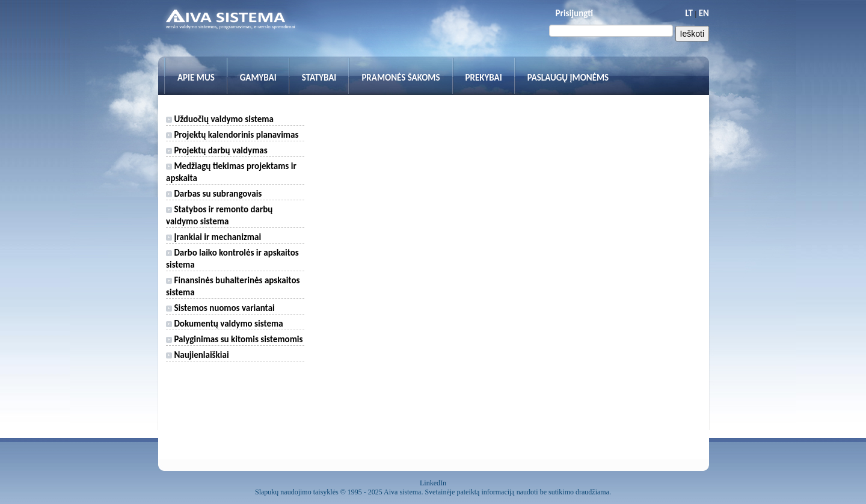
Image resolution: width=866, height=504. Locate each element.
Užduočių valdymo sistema (220, 119)
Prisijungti (574, 13)
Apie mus (196, 78)
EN (704, 13)
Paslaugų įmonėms (568, 78)
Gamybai (258, 78)
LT (689, 13)
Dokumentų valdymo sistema (225, 324)
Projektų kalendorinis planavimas (232, 135)
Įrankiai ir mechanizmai (213, 237)
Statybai (319, 78)
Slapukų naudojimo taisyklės (297, 492)
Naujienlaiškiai (198, 355)
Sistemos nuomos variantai (220, 308)
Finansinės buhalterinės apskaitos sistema (233, 286)
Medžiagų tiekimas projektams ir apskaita (231, 172)
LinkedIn (433, 483)
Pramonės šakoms (401, 78)
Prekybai (484, 78)
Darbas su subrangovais (214, 194)
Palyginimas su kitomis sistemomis (235, 339)
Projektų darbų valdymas (217, 150)
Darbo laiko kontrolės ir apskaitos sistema (232, 259)
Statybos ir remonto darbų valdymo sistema (219, 215)
